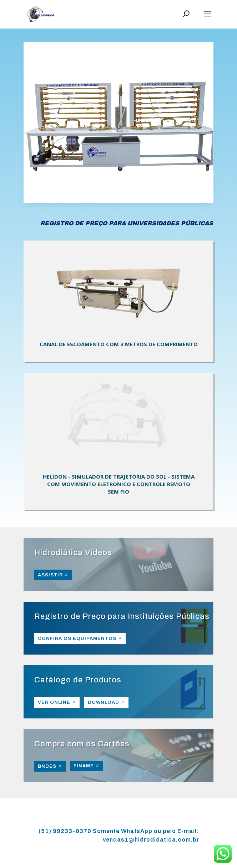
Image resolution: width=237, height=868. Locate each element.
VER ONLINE (54, 702)
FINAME (84, 766)
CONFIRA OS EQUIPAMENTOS (77, 639)
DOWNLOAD (104, 702)
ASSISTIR (50, 575)
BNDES (47, 766)
